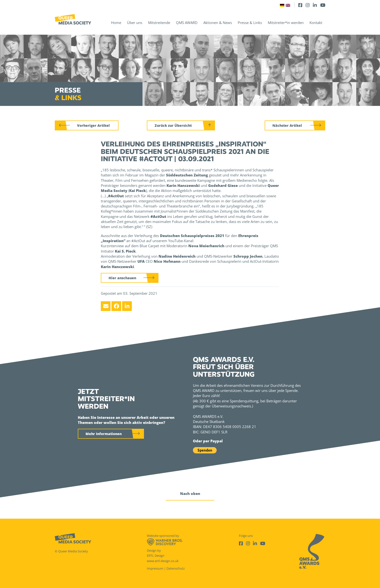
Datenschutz (176, 568)
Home (116, 23)
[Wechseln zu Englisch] (288, 5)
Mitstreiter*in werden (286, 23)
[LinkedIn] (315, 5)
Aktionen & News (218, 23)
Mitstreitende (159, 23)
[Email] (106, 306)
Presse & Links (250, 23)
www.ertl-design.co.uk (163, 561)
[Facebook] (300, 5)
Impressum (155, 568)
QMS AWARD (187, 23)
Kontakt (316, 23)
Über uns (135, 23)
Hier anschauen (122, 278)
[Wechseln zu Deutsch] (282, 5)
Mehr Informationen (104, 434)
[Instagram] (308, 5)
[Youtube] (323, 5)
